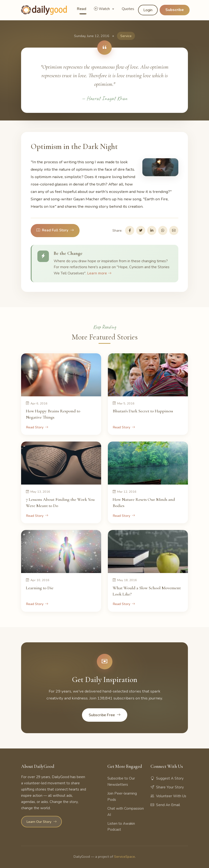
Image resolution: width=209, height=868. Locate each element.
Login (148, 10)
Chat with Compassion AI (126, 812)
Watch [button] (102, 9)
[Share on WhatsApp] (163, 230)
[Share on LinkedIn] (152, 230)
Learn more (99, 273)
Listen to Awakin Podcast (121, 827)
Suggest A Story (167, 778)
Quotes (128, 9)
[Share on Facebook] (130, 230)
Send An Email (165, 805)
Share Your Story (167, 787)
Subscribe (175, 10)
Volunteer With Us (168, 796)
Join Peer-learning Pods (122, 797)
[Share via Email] (174, 230)
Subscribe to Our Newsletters (121, 781)
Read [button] (82, 9)
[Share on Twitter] (141, 230)
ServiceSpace (125, 857)
